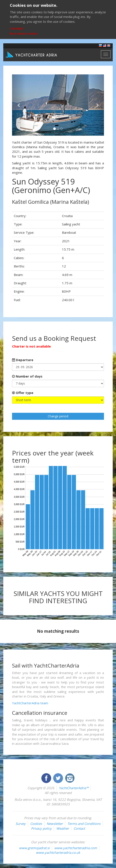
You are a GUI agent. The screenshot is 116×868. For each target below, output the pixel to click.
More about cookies (24, 34)
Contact (79, 828)
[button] (19, 105)
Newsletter (55, 824)
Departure (23, 360)
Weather (63, 828)
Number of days (27, 376)
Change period (58, 416)
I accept (17, 28)
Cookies (36, 824)
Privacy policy (41, 828)
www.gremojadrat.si (34, 848)
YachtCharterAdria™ (74, 788)
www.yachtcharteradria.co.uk (58, 852)
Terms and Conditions (84, 824)
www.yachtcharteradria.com (76, 848)
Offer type (23, 393)
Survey (21, 824)
